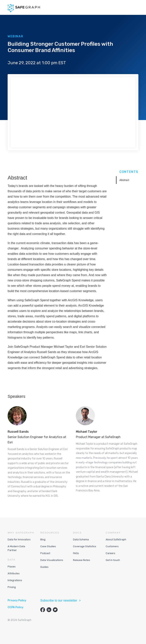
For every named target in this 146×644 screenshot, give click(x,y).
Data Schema (81, 539)
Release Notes (82, 560)
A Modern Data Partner (16, 548)
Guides (44, 567)
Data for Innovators (19, 539)
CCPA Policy (15, 607)
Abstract (124, 180)
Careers (110, 553)
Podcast (45, 553)
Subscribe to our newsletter (59, 600)
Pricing (12, 587)
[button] (135, 7)
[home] (24, 8)
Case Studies (48, 546)
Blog (43, 539)
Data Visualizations (52, 560)
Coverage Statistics (85, 546)
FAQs (76, 553)
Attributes (14, 573)
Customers (112, 546)
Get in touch (113, 560)
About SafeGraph (116, 539)
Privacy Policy (17, 600)
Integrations (15, 580)
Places (12, 567)
